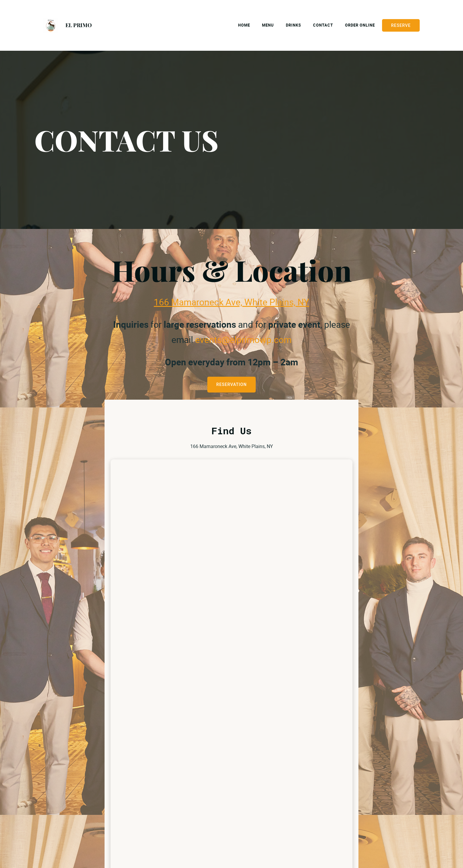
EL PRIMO (79, 25)
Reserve (401, 25)
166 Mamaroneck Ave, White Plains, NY (231, 302)
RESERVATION (231, 384)
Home (244, 25)
